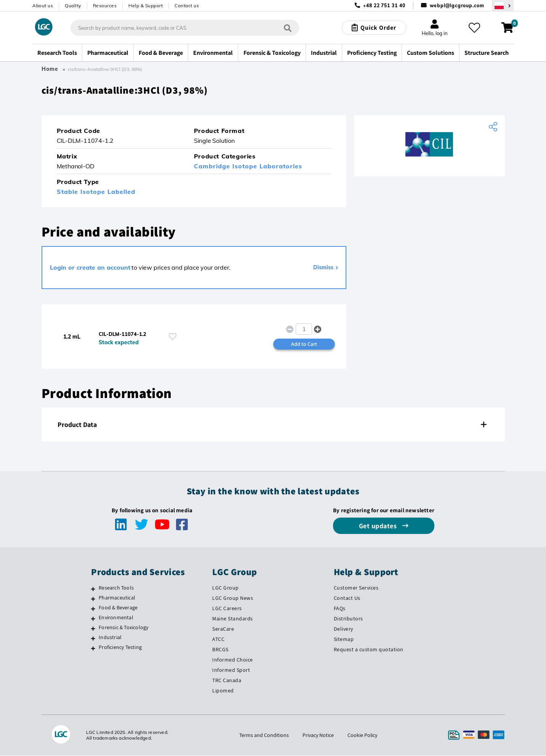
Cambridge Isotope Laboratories (248, 166)
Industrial (110, 638)
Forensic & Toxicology (123, 628)
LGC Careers (227, 609)
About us (43, 6)
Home (50, 69)
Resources (105, 6)
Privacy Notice (318, 736)
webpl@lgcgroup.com (457, 6)
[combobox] (185, 28)
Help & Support (146, 6)
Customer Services (356, 588)
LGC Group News (233, 598)
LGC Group (226, 588)
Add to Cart (304, 344)
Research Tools (116, 588)
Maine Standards (233, 619)
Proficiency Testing (120, 647)
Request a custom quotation (369, 650)
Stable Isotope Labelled (96, 192)
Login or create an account (90, 268)
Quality (73, 6)
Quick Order (378, 28)
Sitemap (344, 639)
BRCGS (220, 650)
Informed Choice (233, 660)
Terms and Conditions (264, 736)
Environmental (116, 618)
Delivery (343, 629)
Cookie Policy (363, 736)
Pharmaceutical (117, 598)
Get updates (379, 526)
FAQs (340, 609)
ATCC (218, 639)
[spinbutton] (304, 329)
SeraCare (223, 629)
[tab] (273, 425)
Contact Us (347, 598)
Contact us (187, 6)
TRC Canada (227, 681)
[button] (318, 329)
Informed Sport (231, 670)
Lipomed (223, 691)
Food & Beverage (118, 608)
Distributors (348, 619)
